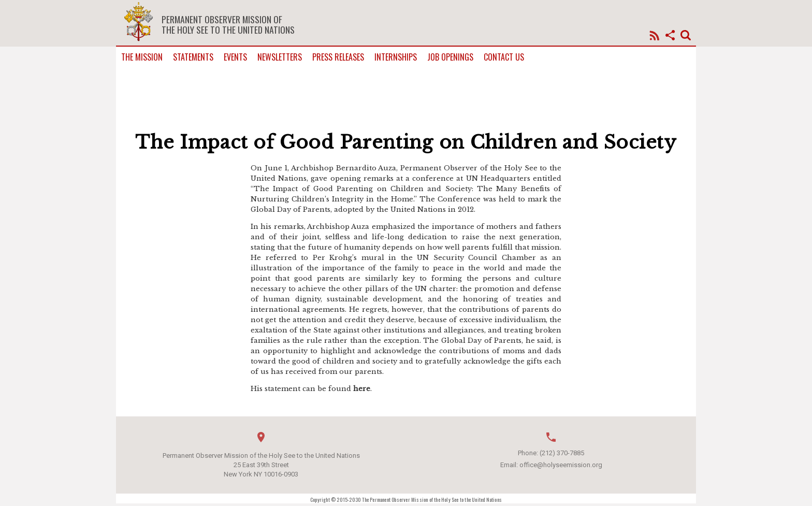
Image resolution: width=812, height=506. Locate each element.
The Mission (142, 57)
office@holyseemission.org (561, 465)
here (362, 389)
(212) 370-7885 (562, 453)
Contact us (504, 57)
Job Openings (450, 57)
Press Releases (338, 57)
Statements (193, 57)
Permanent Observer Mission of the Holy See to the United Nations (228, 24)
